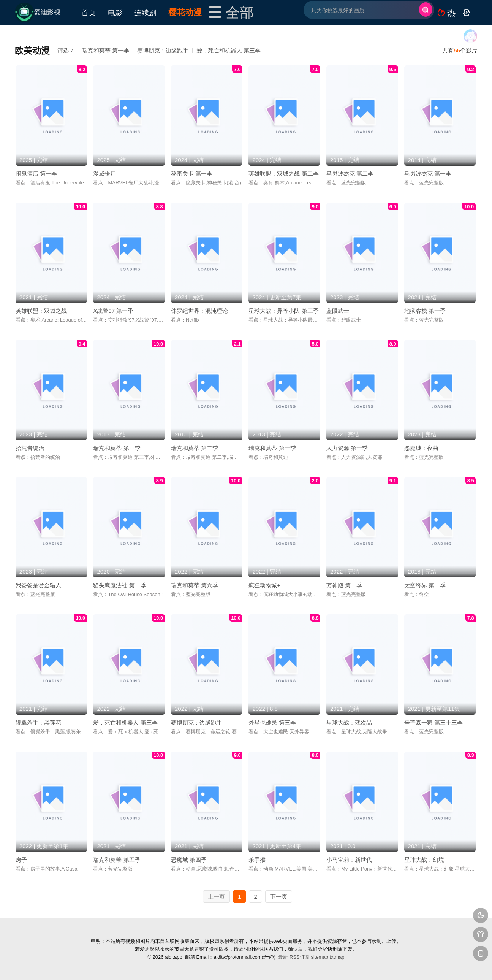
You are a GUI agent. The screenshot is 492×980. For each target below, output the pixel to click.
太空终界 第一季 (425, 585)
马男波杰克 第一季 (428, 174)
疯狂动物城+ (264, 585)
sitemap (320, 957)
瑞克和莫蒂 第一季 (106, 50)
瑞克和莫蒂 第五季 (117, 860)
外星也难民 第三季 (272, 722)
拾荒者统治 (30, 448)
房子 (21, 860)
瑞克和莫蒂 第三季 (117, 448)
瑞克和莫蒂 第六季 (195, 585)
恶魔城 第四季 (189, 860)
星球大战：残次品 (349, 722)
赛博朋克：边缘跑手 (163, 50)
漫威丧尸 (104, 174)
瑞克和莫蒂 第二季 (195, 448)
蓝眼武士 (338, 311)
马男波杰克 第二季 (350, 174)
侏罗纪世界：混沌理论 (199, 311)
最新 (283, 957)
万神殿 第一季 (344, 585)
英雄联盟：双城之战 (41, 311)
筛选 (66, 50)
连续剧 (145, 12)
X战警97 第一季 (113, 311)
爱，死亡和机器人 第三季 (229, 50)
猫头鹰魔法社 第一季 (119, 585)
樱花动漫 (185, 12)
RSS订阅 (300, 957)
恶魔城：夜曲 (421, 448)
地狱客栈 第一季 (425, 311)
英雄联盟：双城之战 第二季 (283, 174)
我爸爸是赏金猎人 (38, 585)
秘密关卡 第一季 (192, 174)
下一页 (279, 897)
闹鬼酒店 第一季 (36, 174)
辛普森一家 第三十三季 (433, 722)
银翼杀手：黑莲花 (38, 722)
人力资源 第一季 (347, 448)
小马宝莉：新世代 (349, 860)
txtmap (337, 957)
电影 (115, 12)
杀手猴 (257, 860)
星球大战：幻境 (424, 860)
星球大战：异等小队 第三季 (283, 311)
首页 (89, 12)
